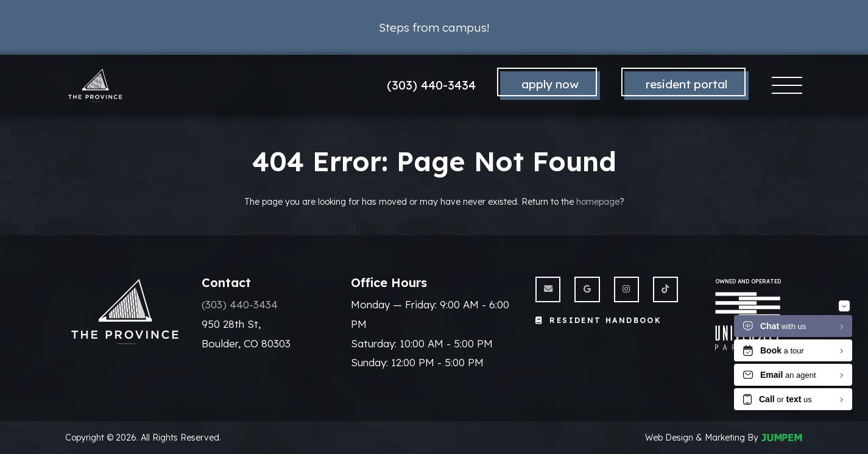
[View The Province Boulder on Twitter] (665, 289)
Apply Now (550, 84)
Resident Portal (686, 84)
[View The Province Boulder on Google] (587, 289)
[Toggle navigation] (787, 86)
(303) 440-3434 (431, 85)
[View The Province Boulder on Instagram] (626, 289)
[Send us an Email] (548, 289)
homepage (598, 202)
